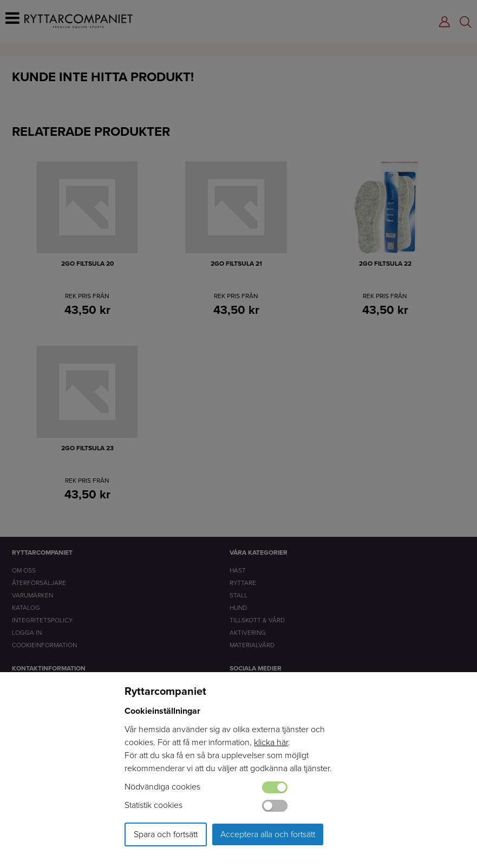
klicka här (271, 742)
